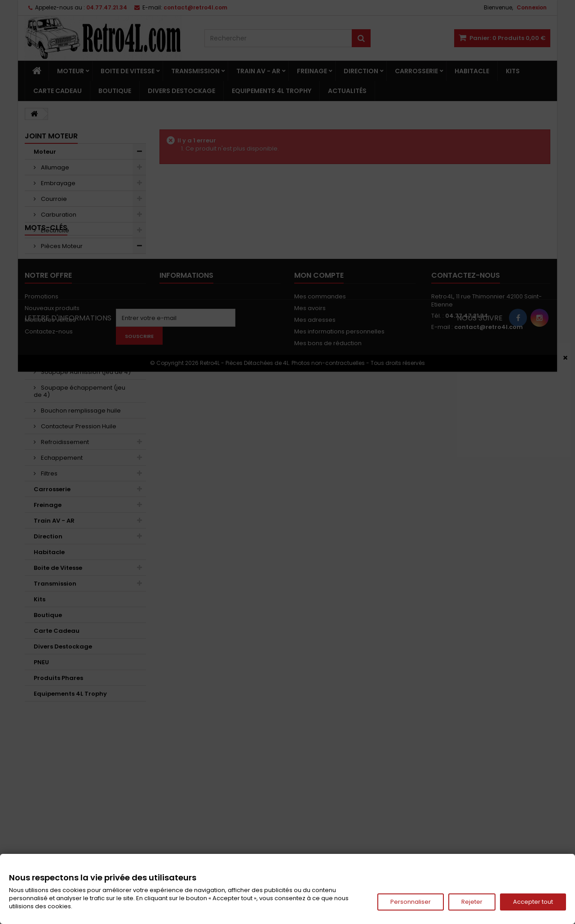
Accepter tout (533, 902)
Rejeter (472, 902)
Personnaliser (411, 902)
